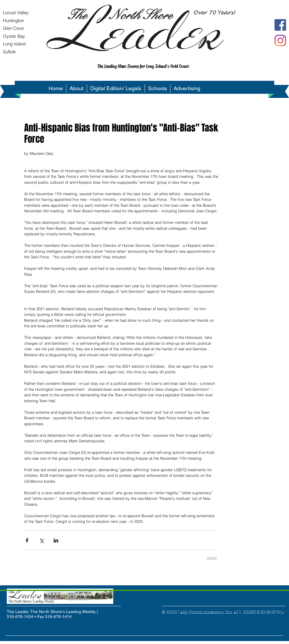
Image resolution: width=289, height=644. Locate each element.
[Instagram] (280, 41)
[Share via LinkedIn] (56, 540)
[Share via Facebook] (27, 540)
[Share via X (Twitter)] (41, 540)
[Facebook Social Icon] (280, 25)
